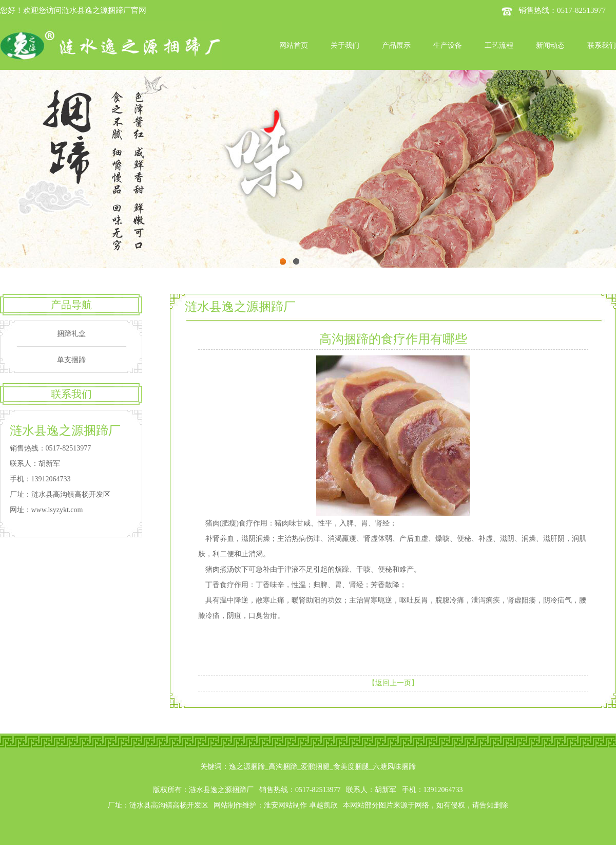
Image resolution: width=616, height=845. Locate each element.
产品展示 (396, 45)
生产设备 (448, 45)
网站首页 (294, 45)
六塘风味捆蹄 (394, 767)
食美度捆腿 (351, 767)
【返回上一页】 (393, 683)
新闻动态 (550, 45)
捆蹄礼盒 (71, 334)
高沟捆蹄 (283, 767)
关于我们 (345, 45)
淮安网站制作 (285, 805)
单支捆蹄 (71, 360)
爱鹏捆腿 (315, 767)
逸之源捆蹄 (247, 767)
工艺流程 (499, 45)
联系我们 (602, 45)
